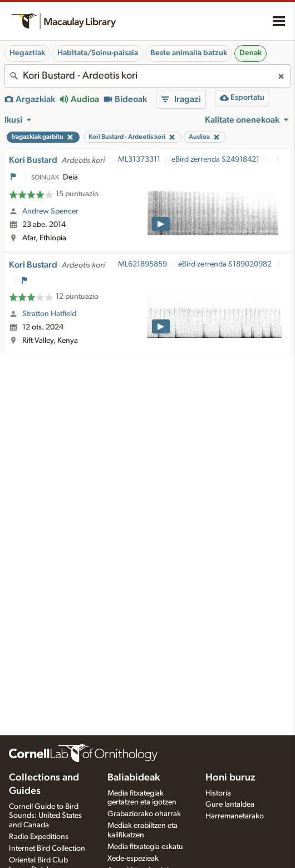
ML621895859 (142, 264)
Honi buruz (230, 778)
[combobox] (147, 76)
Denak (250, 53)
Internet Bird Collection (47, 848)
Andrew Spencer (50, 211)
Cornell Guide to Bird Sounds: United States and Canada (45, 816)
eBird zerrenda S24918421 (216, 159)
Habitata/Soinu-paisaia (98, 53)
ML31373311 (139, 159)
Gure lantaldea (230, 804)
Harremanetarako (235, 816)
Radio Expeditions (39, 837)
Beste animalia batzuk (189, 53)
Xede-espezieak (133, 859)
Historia (218, 793)
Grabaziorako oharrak (144, 814)
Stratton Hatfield (49, 314)
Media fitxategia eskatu (145, 847)
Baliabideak (134, 778)
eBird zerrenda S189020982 (226, 264)
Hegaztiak (27, 53)
